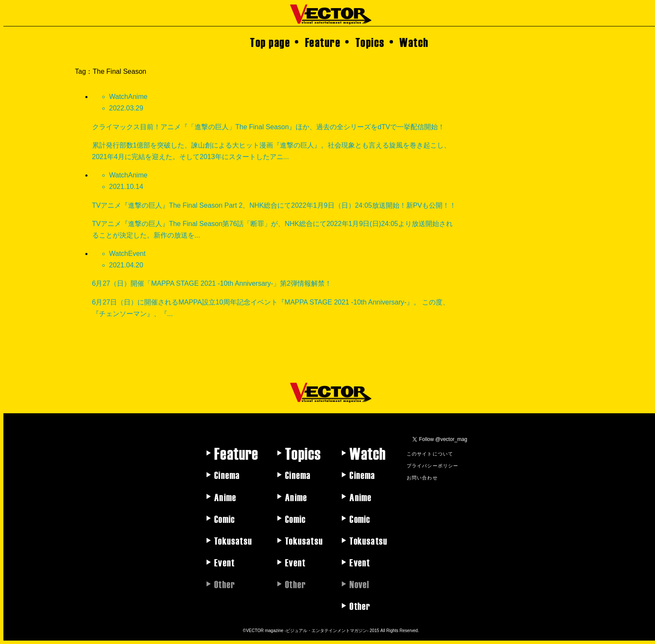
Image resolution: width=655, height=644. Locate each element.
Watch (414, 42)
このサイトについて (430, 453)
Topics (370, 42)
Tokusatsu (233, 540)
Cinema (227, 475)
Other (360, 606)
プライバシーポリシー (433, 465)
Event (224, 562)
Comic (225, 519)
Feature (323, 42)
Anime (225, 497)
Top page (270, 42)
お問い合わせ (422, 477)
